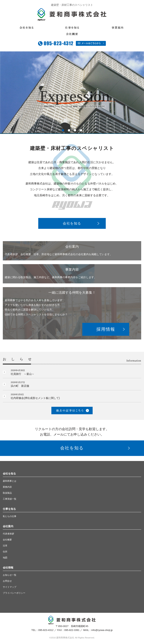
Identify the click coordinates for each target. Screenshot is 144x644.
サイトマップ (10, 587)
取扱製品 (7, 493)
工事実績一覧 (10, 499)
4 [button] (81, 130)
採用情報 (106, 329)
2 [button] (69, 130)
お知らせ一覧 (10, 575)
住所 (5, 552)
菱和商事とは (10, 481)
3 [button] (75, 130)
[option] (72, 92)
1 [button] (63, 130)
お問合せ (7, 581)
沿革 (5, 546)
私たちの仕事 (10, 516)
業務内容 (7, 487)
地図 (5, 558)
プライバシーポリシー (14, 593)
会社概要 (7, 540)
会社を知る (72, 223)
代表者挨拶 (8, 534)
